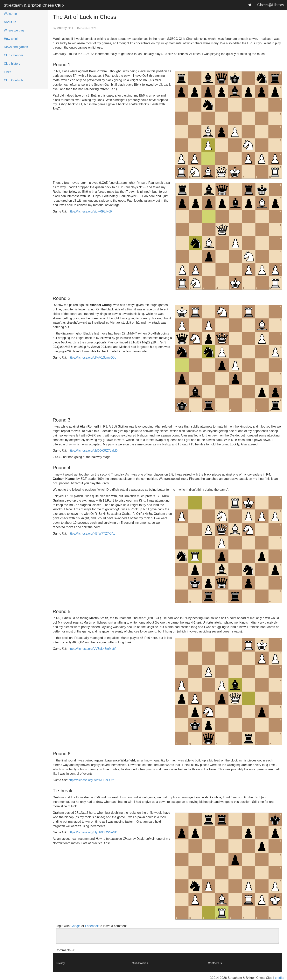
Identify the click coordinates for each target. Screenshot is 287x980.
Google (76, 926)
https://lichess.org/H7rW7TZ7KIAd (92, 534)
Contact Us (215, 963)
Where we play (14, 30)
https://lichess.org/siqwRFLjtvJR (91, 211)
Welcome (10, 14)
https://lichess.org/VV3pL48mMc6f (92, 649)
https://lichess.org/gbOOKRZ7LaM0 (93, 451)
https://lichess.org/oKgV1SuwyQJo (92, 358)
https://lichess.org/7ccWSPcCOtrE (92, 780)
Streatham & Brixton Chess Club (34, 5)
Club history (12, 64)
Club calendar (14, 55)
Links (7, 72)
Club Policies (140, 963)
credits (280, 978)
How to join (12, 39)
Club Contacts (14, 80)
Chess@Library (271, 5)
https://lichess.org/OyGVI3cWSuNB (93, 832)
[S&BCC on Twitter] (250, 5)
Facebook (92, 926)
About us (10, 22)
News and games (16, 47)
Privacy (60, 963)
